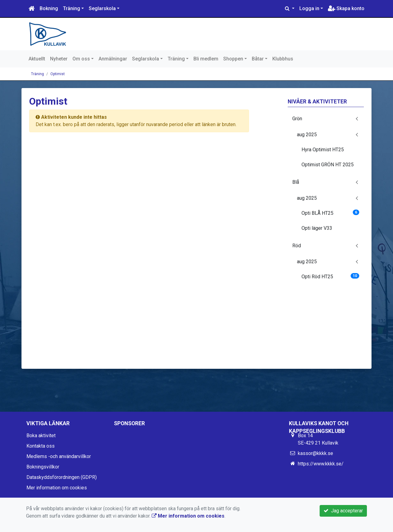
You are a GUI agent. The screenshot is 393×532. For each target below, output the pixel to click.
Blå (296, 182)
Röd (297, 246)
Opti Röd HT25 (331, 276)
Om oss (81, 59)
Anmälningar (113, 59)
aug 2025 (307, 135)
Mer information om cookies (57, 488)
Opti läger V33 (317, 228)
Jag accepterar (343, 511)
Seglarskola (102, 8)
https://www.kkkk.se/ (321, 464)
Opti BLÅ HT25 (331, 213)
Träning (72, 8)
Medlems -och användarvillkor (59, 456)
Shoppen (233, 59)
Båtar (258, 59)
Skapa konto (346, 8)
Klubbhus (283, 59)
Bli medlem (206, 59)
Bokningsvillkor (43, 467)
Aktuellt (37, 59)
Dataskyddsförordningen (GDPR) (62, 477)
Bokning (49, 8)
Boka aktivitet (41, 436)
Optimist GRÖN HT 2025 (328, 165)
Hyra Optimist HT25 (323, 150)
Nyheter (59, 59)
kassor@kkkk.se (315, 453)
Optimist (58, 74)
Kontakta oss (41, 446)
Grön (297, 119)
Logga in (309, 8)
